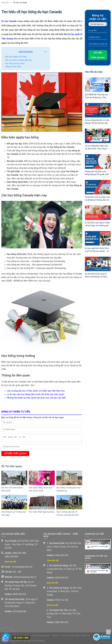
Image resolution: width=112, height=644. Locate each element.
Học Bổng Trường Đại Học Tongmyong (68, 489)
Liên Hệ (55, 635)
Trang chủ (5, 3)
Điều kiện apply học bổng (16, 57)
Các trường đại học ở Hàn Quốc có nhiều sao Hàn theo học (36, 391)
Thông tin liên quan (13, 67)
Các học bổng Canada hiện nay (18, 60)
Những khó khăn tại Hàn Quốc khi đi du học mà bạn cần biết (36, 398)
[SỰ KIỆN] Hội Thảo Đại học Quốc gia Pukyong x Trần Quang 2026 (97, 96)
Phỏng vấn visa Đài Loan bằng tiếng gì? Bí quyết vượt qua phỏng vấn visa (97, 173)
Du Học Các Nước (20, 3)
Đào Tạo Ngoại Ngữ (41, 635)
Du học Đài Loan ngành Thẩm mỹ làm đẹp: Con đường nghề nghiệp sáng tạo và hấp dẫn (97, 224)
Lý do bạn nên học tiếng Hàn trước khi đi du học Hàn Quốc (36, 394)
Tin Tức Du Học (94, 72)
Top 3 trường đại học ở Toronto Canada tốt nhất (67, 513)
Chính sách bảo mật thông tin (75, 635)
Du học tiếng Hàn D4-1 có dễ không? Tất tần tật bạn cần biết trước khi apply (97, 122)
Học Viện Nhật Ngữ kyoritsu (42, 512)
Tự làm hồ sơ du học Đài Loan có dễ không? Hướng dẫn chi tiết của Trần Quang (97, 199)
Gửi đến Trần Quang (15, 453)
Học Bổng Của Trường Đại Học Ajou (14, 513)
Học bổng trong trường (15, 63)
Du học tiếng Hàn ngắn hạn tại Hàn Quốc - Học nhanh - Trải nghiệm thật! (97, 147)
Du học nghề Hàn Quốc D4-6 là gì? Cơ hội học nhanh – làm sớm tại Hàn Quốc (98, 250)
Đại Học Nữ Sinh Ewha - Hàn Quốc (13, 489)
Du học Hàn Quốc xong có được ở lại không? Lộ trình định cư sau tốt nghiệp (96, 275)
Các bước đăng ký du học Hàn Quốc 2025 (41, 489)
